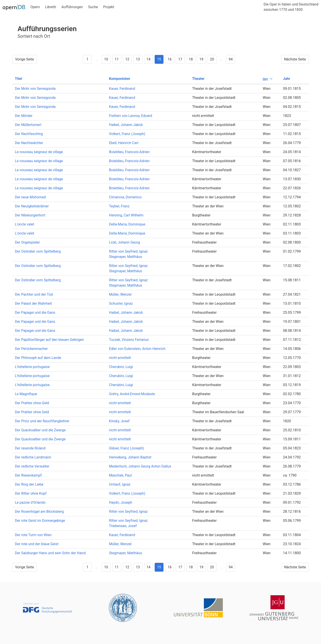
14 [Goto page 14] (148, 59)
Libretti (51, 7)
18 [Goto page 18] (191, 59)
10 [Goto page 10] (106, 59)
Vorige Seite (25, 59)
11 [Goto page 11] (117, 59)
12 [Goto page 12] (127, 59)
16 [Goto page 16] (170, 59)
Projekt (109, 7)
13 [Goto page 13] (138, 59)
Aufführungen (72, 7)
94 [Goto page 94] (231, 59)
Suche (93, 7)
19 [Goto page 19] (201, 59)
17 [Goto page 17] (180, 59)
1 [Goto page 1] (87, 59)
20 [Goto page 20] (212, 59)
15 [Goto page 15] (159, 59)
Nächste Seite (295, 59)
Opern (35, 7)
